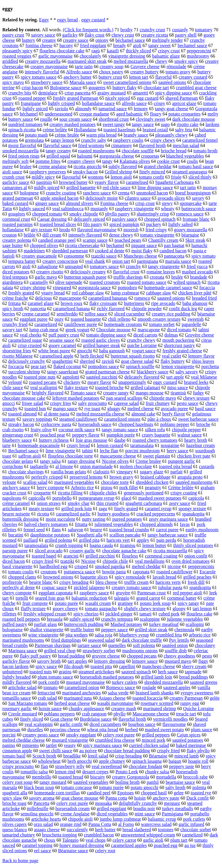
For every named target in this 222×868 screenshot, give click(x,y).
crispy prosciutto (18, 766)
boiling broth (128, 782)
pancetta (38, 309)
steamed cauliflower (78, 419)
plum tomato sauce (55, 677)
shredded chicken (152, 482)
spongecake (191, 203)
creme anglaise (53, 166)
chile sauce (13, 388)
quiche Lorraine (142, 345)
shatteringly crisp (153, 214)
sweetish (195, 319)
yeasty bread (53, 293)
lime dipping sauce (155, 188)
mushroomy (198, 56)
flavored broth (152, 145)
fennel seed (34, 530)
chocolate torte (115, 482)
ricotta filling (70, 493)
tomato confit (151, 177)
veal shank (95, 261)
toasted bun (35, 409)
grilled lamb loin (157, 677)
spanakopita (193, 514)
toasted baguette (86, 319)
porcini (9, 735)
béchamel (29, 114)
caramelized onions (122, 419)
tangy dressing (81, 461)
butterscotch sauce (199, 209)
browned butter (73, 182)
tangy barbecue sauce (168, 535)
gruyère (123, 593)
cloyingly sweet (150, 119)
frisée (176, 177)
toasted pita (101, 666)
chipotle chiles (103, 493)
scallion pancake (125, 535)
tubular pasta (170, 587)
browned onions (58, 577)
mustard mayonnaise (86, 682)
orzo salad (43, 824)
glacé (127, 498)
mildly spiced (47, 188)
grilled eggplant (111, 809)
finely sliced (31, 719)
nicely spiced (117, 98)
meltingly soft (15, 161)
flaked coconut (67, 366)
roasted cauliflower (174, 572)
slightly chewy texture (145, 609)
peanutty (153, 488)
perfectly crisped (47, 477)
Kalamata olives (135, 161)
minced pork (153, 740)
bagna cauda (101, 545)
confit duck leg (183, 309)
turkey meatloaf (164, 624)
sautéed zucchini (102, 377)
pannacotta (174, 256)
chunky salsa (157, 772)
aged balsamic (130, 114)
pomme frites (48, 161)
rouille (46, 119)
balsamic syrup (162, 819)
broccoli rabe (195, 777)
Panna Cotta (100, 824)
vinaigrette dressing (127, 56)
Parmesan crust (152, 593)
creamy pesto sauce (41, 735)
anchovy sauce (16, 488)
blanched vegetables (185, 156)
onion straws (49, 503)
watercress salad (156, 824)
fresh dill (196, 582)
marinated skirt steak (87, 61)
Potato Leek (127, 772)
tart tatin (188, 188)
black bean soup (39, 787)
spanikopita (200, 587)
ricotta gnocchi (88, 166)
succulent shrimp (24, 372)
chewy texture (196, 398)
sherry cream (194, 666)
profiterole (12, 582)
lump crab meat (44, 330)
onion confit (196, 556)
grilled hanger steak (101, 345)
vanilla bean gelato (68, 472)
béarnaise (190, 235)
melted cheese (141, 409)
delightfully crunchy (138, 803)
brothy (127, 30)
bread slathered (137, 830)
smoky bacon (85, 172)
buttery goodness (113, 514)
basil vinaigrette (17, 566)
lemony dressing (109, 661)
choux (50, 840)
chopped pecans (142, 656)
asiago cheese (47, 830)
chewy (161, 61)
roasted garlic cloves (101, 340)
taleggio (122, 598)
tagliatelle (39, 466)
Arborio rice (82, 488)
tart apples (77, 661)
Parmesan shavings (53, 645)
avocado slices (171, 198)
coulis (192, 161)
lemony (141, 109)
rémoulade (177, 67)
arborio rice (200, 635)
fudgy (198, 393)
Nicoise (88, 561)
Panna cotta (116, 798)
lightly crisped (62, 103)
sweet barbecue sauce (198, 419)
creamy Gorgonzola (131, 777)
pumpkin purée (121, 435)
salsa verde (118, 693)
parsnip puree (15, 551)
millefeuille (38, 809)
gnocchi (84, 351)
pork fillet (129, 488)
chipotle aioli (80, 819)
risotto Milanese (18, 356)
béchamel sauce (130, 40)
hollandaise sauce (98, 103)
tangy (107, 161)
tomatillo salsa (34, 772)
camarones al (15, 188)
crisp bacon (32, 88)
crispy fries (61, 403)
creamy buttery (144, 72)
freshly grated (21, 293)
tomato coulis (21, 572)
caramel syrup (158, 509)
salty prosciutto (93, 403)
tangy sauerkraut (63, 372)
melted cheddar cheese (24, 740)
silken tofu (155, 430)
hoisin (140, 798)
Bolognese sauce (66, 88)
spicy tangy (188, 603)
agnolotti (71, 377)
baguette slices (94, 577)
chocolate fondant (145, 766)
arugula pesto (190, 477)
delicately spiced (89, 219)
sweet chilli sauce (56, 751)
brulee (26, 166)
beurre (96, 530)
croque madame (94, 114)
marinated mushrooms (23, 640)
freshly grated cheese (182, 351)
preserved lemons (86, 477)
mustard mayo (178, 661)
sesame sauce (62, 340)
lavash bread (164, 577)
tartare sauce (89, 645)
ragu (103, 509)
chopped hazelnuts (136, 424)
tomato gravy (178, 72)
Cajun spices (188, 735)
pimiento (31, 745)
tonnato (50, 687)
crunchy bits (20, 93)
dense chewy (121, 235)
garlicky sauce (16, 182)
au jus (190, 845)
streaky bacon (21, 424)
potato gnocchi (145, 787)
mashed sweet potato (164, 730)
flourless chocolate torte (71, 456)
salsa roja (103, 635)
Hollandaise (85, 130)
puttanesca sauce (80, 572)
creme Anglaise (75, 814)
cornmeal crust (16, 219)
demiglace (48, 93)
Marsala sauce (83, 82)
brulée (177, 277)
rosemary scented (157, 703)
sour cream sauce (76, 119)
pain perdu (166, 540)
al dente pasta (56, 414)
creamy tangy (116, 393)
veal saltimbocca (68, 209)
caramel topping (37, 845)
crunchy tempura (117, 619)
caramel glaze (41, 303)
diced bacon (14, 561)
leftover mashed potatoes (76, 398)
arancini (71, 556)
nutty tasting (94, 519)
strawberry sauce (47, 82)
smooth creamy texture (159, 319)
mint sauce (145, 814)
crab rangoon (94, 714)
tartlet (51, 745)
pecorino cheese (65, 730)
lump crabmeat (125, 293)
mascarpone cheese (118, 456)
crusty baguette (156, 435)
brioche (203, 424)
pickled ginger (119, 614)
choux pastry (111, 72)
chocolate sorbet (196, 830)
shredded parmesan (70, 251)
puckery (154, 224)
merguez (172, 803)
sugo (165, 124)
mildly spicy (43, 177)
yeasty (70, 745)
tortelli (22, 598)
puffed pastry (15, 624)
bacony (66, 45)
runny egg (189, 703)
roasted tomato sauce (147, 282)
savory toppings (37, 419)
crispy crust (169, 51)
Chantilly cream (163, 240)
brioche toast (14, 803)
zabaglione (48, 266)
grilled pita (89, 540)
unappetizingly (132, 382)
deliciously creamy (88, 272)
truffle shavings (128, 277)
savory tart (12, 330)
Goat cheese (62, 719)
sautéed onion (175, 645)
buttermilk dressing (21, 519)
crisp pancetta (77, 93)
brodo (65, 230)
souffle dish (176, 651)
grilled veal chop (60, 651)
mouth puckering (178, 340)
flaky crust (95, 35)
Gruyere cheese (145, 67)
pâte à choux (159, 419)
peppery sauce (114, 630)
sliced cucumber (129, 314)
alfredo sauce (134, 103)
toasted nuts (40, 672)
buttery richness (54, 440)
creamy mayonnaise (49, 67)
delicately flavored (142, 377)
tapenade (193, 672)
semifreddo (67, 314)
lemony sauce (145, 661)
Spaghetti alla (90, 535)
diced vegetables (112, 814)
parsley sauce (125, 219)
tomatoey (204, 30)
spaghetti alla (15, 793)
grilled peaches (197, 577)
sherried (87, 361)
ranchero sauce (97, 193)
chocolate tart (156, 88)
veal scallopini (44, 388)
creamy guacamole (39, 256)
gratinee (125, 603)
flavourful (71, 177)
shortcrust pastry (179, 345)
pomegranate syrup (96, 498)
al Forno (126, 824)
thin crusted (107, 503)
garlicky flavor (16, 661)
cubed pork (169, 614)
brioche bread (174, 151)
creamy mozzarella (43, 61)
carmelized (192, 835)
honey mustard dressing (82, 845)
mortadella (166, 777)
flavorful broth (132, 719)
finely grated (126, 509)
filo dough (74, 666)
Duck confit (197, 798)
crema (124, 193)
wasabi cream (98, 603)
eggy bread (68, 20)
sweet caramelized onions (127, 82)
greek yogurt (77, 330)
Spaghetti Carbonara (174, 182)
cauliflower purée (81, 324)
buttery (29, 40)
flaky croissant (103, 303)
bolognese (29, 193)
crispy (159, 103)
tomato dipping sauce (106, 335)
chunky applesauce (87, 709)
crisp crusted (29, 345)
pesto (207, 656)
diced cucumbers (105, 724)
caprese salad (126, 403)
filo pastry (93, 224)
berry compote (51, 488)
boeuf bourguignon (193, 193)
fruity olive (41, 430)
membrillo (41, 777)
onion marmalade (96, 466)
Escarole (208, 572)
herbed (132, 730)
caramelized (46, 324)
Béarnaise (158, 756)
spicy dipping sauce (174, 93)
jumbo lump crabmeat (120, 819)
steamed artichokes (96, 672)
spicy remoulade (130, 577)
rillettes (9, 614)
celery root (105, 851)
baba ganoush (112, 351)
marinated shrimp (160, 709)
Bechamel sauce (23, 451)
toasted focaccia (147, 698)
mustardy (99, 209)
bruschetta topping (60, 835)
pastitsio (44, 182)
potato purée (66, 603)
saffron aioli (29, 456)
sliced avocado (49, 551)
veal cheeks (31, 335)
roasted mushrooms (97, 151)
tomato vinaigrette (157, 235)
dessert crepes (95, 772)
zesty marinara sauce (168, 519)
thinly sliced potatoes (193, 545)
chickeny (72, 382)
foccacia (16, 366)
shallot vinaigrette (46, 630)
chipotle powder (147, 309)
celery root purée (72, 803)
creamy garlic (82, 551)
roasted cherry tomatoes (155, 440)
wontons (96, 177)
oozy (59, 319)
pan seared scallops (124, 398)
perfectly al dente (19, 587)
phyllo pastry (117, 214)
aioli (26, 266)
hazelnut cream (200, 445)
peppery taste (182, 766)
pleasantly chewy (171, 135)
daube (120, 440)
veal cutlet (171, 356)
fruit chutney (158, 403)
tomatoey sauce (104, 266)
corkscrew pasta (56, 424)
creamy (49, 40)
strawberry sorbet (99, 651)
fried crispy (156, 230)
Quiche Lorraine (198, 709)
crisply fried (168, 751)
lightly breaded (16, 677)
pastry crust (13, 35)
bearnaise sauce (180, 782)
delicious (43, 298)
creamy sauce (76, 40)
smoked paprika (110, 566)
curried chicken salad (149, 745)
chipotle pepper (186, 430)
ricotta (43, 514)
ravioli (108, 361)
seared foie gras (50, 598)
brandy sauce (136, 135)
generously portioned (144, 493)
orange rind (70, 824)
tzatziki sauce (104, 256)
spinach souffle (140, 366)
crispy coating (184, 493)
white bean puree (54, 351)
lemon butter (154, 545)
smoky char (78, 503)
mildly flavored (17, 682)
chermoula (185, 630)
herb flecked (92, 356)
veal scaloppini (39, 724)
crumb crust (13, 177)
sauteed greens (204, 682)
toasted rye (201, 793)
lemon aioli (121, 177)
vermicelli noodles (171, 719)
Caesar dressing (52, 219)
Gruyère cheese (200, 335)
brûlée (30, 235)
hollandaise (13, 230)
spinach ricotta (22, 130)
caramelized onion (82, 687)
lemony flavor (201, 356)
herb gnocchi (80, 761)
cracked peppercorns (156, 514)
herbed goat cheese (72, 703)
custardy (180, 30)
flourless (130, 556)
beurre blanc (41, 582)
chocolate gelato (18, 461)
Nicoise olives (115, 461)
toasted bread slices (58, 224)
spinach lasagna (147, 761)
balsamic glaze (166, 56)
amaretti (140, 93)
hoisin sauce (50, 709)
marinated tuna (78, 698)
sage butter (13, 245)
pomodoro (127, 288)
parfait (177, 472)
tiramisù (178, 393)
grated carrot (148, 598)
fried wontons (91, 145)
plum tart (179, 840)
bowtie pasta (114, 572)
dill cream (52, 235)
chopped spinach (160, 219)
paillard (31, 540)
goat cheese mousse (80, 798)
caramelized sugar (25, 340)
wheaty (168, 209)
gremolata (34, 140)
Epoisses (126, 793)
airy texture (41, 230)
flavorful (163, 77)
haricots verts (168, 582)
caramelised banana (71, 309)
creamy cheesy (81, 161)
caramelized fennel (200, 140)
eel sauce (42, 851)
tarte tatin (84, 67)
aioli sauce (12, 172)
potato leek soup (155, 603)
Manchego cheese (140, 256)
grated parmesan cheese (107, 372)
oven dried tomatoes (191, 561)
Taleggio (71, 840)
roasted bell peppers (21, 619)
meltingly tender (167, 40)
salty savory (187, 372)
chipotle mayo (163, 398)
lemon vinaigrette (178, 366)
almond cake (143, 414)
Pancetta (41, 803)
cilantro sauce (138, 198)
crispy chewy (163, 140)
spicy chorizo (86, 614)
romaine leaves (160, 272)
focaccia (207, 288)
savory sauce (43, 35)
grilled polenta (58, 540)
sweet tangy (114, 124)
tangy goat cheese (172, 109)
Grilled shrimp (119, 172)
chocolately (90, 56)
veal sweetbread (107, 766)
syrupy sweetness (197, 693)
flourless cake (199, 614)
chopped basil (154, 793)
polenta (199, 787)
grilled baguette (81, 188)
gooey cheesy (65, 609)
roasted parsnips (18, 224)
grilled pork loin (76, 509)
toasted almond (22, 414)
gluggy (114, 409)
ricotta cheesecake (82, 245)
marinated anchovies (81, 693)
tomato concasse (77, 787)
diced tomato (179, 330)
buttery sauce (21, 119)
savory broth (49, 661)
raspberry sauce (94, 593)
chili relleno (119, 319)
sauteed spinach (136, 672)
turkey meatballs (177, 809)
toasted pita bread (176, 466)
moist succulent (60, 519)
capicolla (37, 498)
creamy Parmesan (186, 698)
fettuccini (46, 693)
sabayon (76, 530)
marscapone (149, 330)
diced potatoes (16, 272)
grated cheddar (158, 166)
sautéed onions (172, 82)
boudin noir (144, 809)
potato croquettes (185, 114)
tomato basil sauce (196, 166)
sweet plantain (156, 456)
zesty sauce (180, 503)
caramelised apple (57, 356)
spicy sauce (46, 666)
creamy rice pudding (171, 314)
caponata (141, 572)
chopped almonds (156, 524)
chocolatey (205, 645)
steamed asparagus (190, 172)
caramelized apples (129, 845)
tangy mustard (53, 782)
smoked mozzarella (21, 151)
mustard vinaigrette (70, 740)
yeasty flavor (107, 182)
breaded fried (204, 298)
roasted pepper (32, 98)
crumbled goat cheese (196, 88)
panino (9, 745)
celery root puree (119, 735)
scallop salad (35, 482)
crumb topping (69, 545)
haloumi (85, 156)
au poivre (88, 751)
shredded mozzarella (163, 682)
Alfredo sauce (79, 72)
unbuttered (12, 672)
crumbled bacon (99, 835)
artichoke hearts (46, 819)
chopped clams (22, 577)
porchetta (210, 366)
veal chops (95, 840)
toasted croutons (105, 282)
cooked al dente (110, 251)
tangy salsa (50, 461)
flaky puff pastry (35, 656)
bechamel (115, 245)
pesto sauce (188, 403)
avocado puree (174, 409)
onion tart (121, 261)
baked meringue (191, 745)
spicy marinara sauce (103, 745)
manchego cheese (158, 666)
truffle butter (82, 630)
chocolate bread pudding (127, 751)
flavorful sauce (57, 145)
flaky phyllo (198, 751)
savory (198, 198)
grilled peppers (156, 735)
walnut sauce (190, 435)
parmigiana (148, 261)
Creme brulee (148, 461)
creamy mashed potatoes (72, 124)
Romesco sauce (121, 687)
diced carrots (145, 335)
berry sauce (177, 451)
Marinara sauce (23, 651)
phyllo (119, 714)
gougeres (97, 88)
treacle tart (186, 714)
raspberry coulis (128, 140)
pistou (106, 488)
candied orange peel (57, 240)
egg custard (147, 98)
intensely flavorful (42, 72)
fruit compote (35, 603)
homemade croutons (123, 324)
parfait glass (46, 624)
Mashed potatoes (126, 624)
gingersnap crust (18, 435)
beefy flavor (174, 414)
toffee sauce (96, 314)
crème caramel (16, 503)
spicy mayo (13, 82)
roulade (149, 687)
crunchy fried (15, 324)
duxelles (35, 730)
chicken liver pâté (195, 293)
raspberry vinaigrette (135, 209)
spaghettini (62, 361)
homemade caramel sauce (168, 288)
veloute (9, 482)
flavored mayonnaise (97, 230)
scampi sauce (95, 240)
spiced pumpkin (124, 224)
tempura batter (22, 261)
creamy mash (124, 709)
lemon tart (139, 77)
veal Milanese (204, 377)
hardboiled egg (54, 566)
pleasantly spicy (17, 51)
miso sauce (178, 388)
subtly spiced (82, 619)
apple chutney (112, 761)
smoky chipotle (83, 214)
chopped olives (44, 245)
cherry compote (17, 593)
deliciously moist (102, 198)
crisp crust (145, 203)
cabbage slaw (159, 293)
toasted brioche (109, 388)
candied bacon (173, 251)
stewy (167, 203)
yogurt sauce (144, 351)
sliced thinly (200, 177)
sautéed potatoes (188, 740)
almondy (83, 109)
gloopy (179, 609)
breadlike (72, 756)
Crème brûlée (181, 488)
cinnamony (122, 145)
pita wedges (77, 635)
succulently (77, 830)
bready (120, 45)
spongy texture (192, 509)
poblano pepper (175, 424)
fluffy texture (33, 609)
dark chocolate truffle (142, 640)
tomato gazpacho (101, 609)
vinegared (62, 288)
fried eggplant (93, 45)
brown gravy (121, 477)
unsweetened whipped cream (148, 835)
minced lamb (186, 756)
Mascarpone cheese (151, 714)
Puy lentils (179, 640)
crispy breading (74, 582)
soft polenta (144, 645)
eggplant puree (34, 319)
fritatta (81, 524)
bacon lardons (15, 666)
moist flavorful (22, 145)
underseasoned (59, 114)
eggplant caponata (56, 593)
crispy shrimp (33, 288)
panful (153, 782)
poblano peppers (59, 714)
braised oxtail (155, 130)
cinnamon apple (17, 751)
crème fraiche (15, 298)
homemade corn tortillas (57, 793)
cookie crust (168, 161)
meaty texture (42, 509)
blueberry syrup (134, 635)
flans (56, 530)
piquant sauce (144, 245)
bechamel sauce (193, 45)
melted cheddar (146, 566)
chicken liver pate (194, 456)
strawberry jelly (70, 766)
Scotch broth (44, 756)
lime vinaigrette (60, 451)
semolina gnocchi (37, 814)
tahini (87, 451)
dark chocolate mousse (194, 119)
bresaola (55, 619)
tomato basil (14, 756)
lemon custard (110, 445)
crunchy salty (94, 140)
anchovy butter (78, 77)
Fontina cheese (115, 203)
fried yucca (197, 266)
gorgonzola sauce (94, 288)
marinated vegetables (74, 482)
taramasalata (142, 445)
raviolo (61, 109)
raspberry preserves (48, 172)
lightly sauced (32, 209)
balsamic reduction (89, 598)
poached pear (53, 435)
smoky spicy (186, 61)
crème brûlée (55, 130)
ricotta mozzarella (170, 551)
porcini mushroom (142, 451)
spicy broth (13, 309)
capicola (196, 498)
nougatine (170, 445)
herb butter (105, 830)
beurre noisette (16, 514)
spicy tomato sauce (39, 77)
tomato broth (205, 151)
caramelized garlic (74, 514)
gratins (65, 672)
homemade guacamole (39, 445)
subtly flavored (123, 166)
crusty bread (78, 445)
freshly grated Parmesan (76, 98)
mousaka (104, 803)
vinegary (124, 472)
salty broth (175, 787)
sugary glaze (151, 472)
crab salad (47, 698)
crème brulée (67, 135)
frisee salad (33, 403)
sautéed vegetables (91, 782)
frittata (14, 303)
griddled (10, 61)
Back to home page (20, 861)
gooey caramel (62, 345)
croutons (49, 572)
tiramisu (128, 545)
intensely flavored (85, 235)
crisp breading (128, 756)
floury (156, 114)
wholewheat (49, 761)
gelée (215, 698)
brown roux (71, 303)
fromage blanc (196, 219)
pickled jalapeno (89, 587)
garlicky (70, 35)
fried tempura (15, 277)
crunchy (134, 266)
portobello (62, 498)
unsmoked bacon (152, 193)
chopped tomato (47, 214)
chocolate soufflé (138, 151)
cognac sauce (54, 587)
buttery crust (110, 77)
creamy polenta (17, 240)
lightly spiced (35, 109)
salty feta (184, 130)
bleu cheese (106, 582)
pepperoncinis (201, 566)
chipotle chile (115, 561)
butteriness (134, 303)
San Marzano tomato (28, 703)
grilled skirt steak (151, 630)
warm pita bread (101, 135)
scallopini (195, 624)
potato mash (36, 135)
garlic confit (71, 724)
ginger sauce (47, 203)
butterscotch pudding (84, 624)
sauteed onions (171, 298)
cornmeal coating (161, 556)
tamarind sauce (112, 109)
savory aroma (42, 798)
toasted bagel (44, 556)
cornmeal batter (182, 598)
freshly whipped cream (45, 614)
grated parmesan (18, 198)
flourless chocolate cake (62, 51)
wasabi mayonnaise (115, 703)
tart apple (175, 377)
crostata (157, 277)
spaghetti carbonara (144, 503)
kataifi (113, 51)
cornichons (13, 466)
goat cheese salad (137, 361)
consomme (74, 256)
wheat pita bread (103, 730)
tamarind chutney (19, 835)
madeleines (34, 251)
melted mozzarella (131, 61)
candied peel (98, 793)
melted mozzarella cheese (100, 414)
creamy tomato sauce (131, 587)
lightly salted (181, 224)
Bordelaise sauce (96, 719)
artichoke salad (22, 687)
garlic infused (192, 824)
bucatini (16, 535)
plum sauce (201, 730)
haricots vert (118, 540)
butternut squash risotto (133, 356)
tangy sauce (143, 124)
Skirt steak (195, 240)
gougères (17, 214)
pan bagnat (174, 245)
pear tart (39, 366)
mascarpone (70, 298)
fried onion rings (24, 156)
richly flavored (111, 309)
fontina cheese (39, 45)
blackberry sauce (153, 372)
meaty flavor (99, 382)
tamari (145, 614)
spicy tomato (204, 256)
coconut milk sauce (77, 430)
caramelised (137, 182)
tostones (165, 830)
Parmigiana (173, 814)
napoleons (12, 498)
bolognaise (12, 630)
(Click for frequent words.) (88, 30)
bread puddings (194, 677)
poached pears (128, 240)
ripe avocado (163, 303)
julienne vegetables (185, 619)
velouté (15, 382)
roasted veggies (17, 56)
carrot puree (167, 530)
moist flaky (142, 251)
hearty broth (196, 440)
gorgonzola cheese (117, 156)
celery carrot (124, 840)
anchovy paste (166, 798)
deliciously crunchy (27, 361)
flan (44, 766)
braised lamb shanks (155, 693)
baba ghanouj (195, 303)
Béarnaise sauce (73, 851)
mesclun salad (186, 145)
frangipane (31, 103)
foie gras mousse (92, 440)
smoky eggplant (81, 735)
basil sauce (205, 409)
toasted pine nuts (40, 377)
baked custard (15, 203)
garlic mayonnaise (56, 56)
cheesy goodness (179, 656)
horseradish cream (72, 809)
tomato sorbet (162, 324)
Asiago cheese (112, 698)
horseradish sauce (95, 424)
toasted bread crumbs (129, 530)
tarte (6, 445)
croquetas (150, 156)
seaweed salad (101, 640)
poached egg (165, 845)
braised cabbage (155, 477)
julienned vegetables (114, 524)
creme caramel (36, 314)
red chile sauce (117, 188)
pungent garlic (182, 461)
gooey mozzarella (191, 230)
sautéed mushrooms (194, 482)
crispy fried (43, 561)
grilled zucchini (100, 556)
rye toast (92, 409)
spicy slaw (12, 798)
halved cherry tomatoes (46, 524)
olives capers (14, 824)
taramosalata (36, 545)
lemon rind (65, 772)
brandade (199, 277)
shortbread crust (114, 119)
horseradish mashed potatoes (107, 677)
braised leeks (196, 382)
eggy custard (93, 20)
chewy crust (123, 35)
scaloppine (150, 619)
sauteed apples (177, 687)
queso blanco (15, 830)
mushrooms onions (140, 651)
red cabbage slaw (88, 293)
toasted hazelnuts (119, 130)
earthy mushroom (202, 530)
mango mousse (150, 393)
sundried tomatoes (25, 124)
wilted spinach (187, 282)
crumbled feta (169, 635)
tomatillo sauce (17, 698)
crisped (81, 566)
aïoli (137, 45)
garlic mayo (46, 277)
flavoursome (174, 724)
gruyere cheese (106, 656)
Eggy (44, 20)
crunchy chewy (141, 340)
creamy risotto (50, 272)
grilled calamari (145, 388)
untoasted (74, 266)
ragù (95, 51)
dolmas (171, 335)
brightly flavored (47, 393)
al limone (64, 466)
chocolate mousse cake (24, 398)
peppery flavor (86, 435)
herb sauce (168, 672)
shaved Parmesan (182, 98)
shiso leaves (203, 361)
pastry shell (186, 35)
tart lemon (202, 609)
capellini (127, 666)
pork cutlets (194, 819)
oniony (102, 40)
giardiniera (12, 282)
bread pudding (71, 656)
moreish (131, 230)
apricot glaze (184, 103)
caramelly (39, 282)
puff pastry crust (64, 335)
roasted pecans (43, 382)
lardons (212, 124)
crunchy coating (61, 193)
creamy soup (111, 67)
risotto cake (187, 124)
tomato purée (111, 787)
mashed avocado (197, 272)
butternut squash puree (85, 277)
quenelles (117, 645)
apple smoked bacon (59, 198)
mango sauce (65, 409)
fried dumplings (66, 640)
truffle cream (136, 582)
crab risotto (13, 430)
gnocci (9, 403)
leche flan (109, 451)
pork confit (49, 682)
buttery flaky (124, 88)
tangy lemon (62, 140)
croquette (42, 493)
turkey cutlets (125, 682)
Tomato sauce (83, 393)
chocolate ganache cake (124, 551)
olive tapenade (69, 282)
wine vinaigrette (43, 635)
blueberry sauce (17, 440)
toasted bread (71, 777)
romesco (142, 298)
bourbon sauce (142, 724)
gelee (179, 793)
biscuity (98, 777)
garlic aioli (153, 840)
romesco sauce (190, 214)
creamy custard (193, 77)
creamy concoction (60, 261)
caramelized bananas (108, 298)
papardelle (191, 324)
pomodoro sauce (104, 366)
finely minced (152, 172)
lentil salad (98, 756)
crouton (10, 235)
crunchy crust (152, 30)
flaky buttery (173, 361)
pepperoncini (199, 51)
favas (185, 524)
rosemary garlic (17, 709)
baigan (175, 761)
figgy (203, 661)
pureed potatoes (127, 519)
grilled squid (58, 156)
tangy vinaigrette (164, 266)
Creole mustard (23, 714)
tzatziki (67, 561)
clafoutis (101, 472)
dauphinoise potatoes (50, 535)
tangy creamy (58, 151)
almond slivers (80, 203)
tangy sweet (160, 45)
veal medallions (150, 561)
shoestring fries (17, 351)
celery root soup (17, 782)
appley (143, 540)
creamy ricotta (155, 35)
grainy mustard (112, 93)
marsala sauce (178, 261)
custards (206, 466)
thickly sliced (139, 51)
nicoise (174, 566)
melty (213, 114)
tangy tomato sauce (120, 430)
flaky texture (76, 388)
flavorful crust (126, 272)
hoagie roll (198, 761)
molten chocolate (136, 466)
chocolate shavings (26, 472)
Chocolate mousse (113, 330)
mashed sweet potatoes (160, 498)
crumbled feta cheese (115, 740)
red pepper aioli (187, 593)
